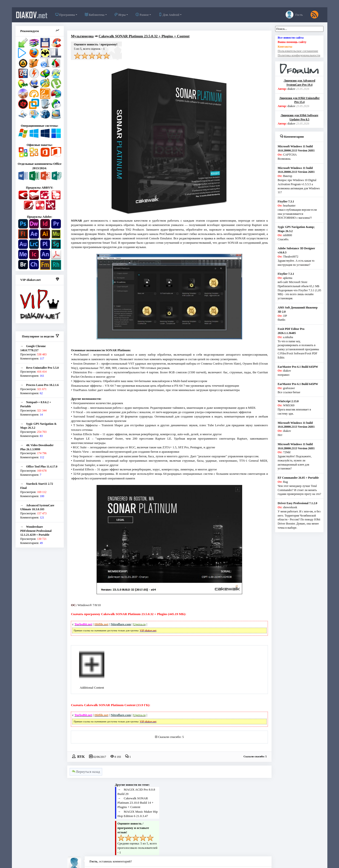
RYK (81, 756)
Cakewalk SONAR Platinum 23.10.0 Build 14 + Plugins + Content (135, 803)
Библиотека (95, 15)
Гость (294, 15)
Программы (65, 15)
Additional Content (92, 688)
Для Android (169, 15)
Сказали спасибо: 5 (171, 737)
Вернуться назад (86, 772)
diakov (32, 15)
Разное (142, 15)
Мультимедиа (82, 36)
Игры (120, 15)
